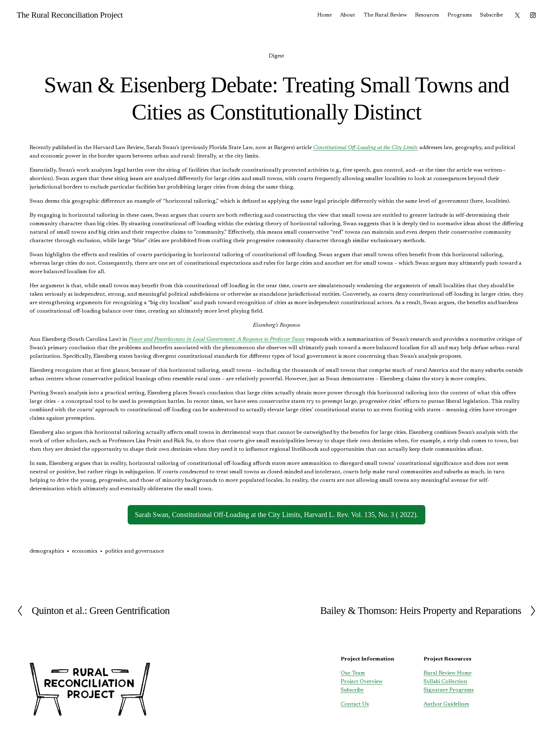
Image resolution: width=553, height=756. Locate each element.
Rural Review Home (448, 673)
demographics (47, 551)
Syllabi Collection (445, 682)
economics (85, 551)
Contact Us (355, 704)
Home (325, 15)
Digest (276, 56)
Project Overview (362, 682)
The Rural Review (385, 15)
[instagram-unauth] (533, 15)
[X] (517, 15)
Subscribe (491, 15)
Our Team (353, 673)
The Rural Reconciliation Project (70, 15)
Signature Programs (449, 690)
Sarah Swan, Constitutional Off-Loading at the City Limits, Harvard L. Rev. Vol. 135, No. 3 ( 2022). (276, 515)
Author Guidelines (446, 704)
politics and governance (135, 551)
